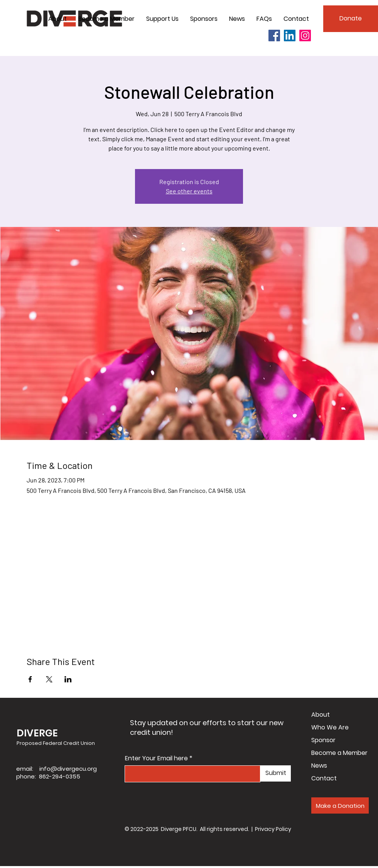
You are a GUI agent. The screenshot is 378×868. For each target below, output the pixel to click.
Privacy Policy (273, 829)
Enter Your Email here (156, 758)
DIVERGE (37, 733)
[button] (57, 19)
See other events (189, 191)
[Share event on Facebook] (30, 679)
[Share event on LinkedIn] (68, 679)
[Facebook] (274, 36)
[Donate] (351, 19)
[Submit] (276, 773)
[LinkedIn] (290, 36)
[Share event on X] (49, 679)
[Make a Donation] (340, 805)
